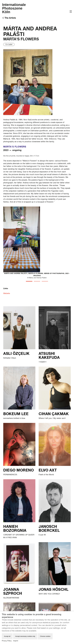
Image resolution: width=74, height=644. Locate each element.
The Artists (10, 18)
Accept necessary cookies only (25, 636)
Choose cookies (45, 636)
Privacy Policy (7, 641)
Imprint (16, 641)
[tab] (29, 281)
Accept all (7, 636)
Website (7, 293)
